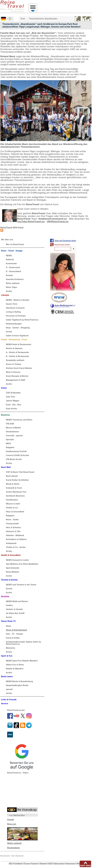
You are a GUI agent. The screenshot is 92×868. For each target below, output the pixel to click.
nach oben (85, 865)
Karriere (35, 863)
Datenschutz (59, 863)
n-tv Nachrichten (17, 815)
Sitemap (43, 863)
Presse (27, 863)
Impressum (70, 863)
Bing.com (12, 824)
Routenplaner (14, 848)
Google (11, 819)
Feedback (18, 863)
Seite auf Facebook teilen (65, 241)
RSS (11, 863)
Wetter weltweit (14, 843)
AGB (50, 863)
